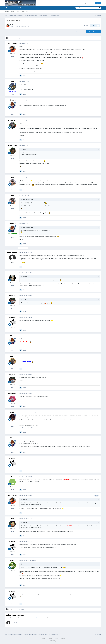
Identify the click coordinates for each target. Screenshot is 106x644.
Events (13, 11)
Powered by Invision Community (53, 642)
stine (12, 519)
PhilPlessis (12, 100)
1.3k (12, 190)
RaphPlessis (12, 393)
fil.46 (12, 177)
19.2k (12, 94)
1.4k (12, 56)
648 (12, 573)
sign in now (38, 617)
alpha (12, 412)
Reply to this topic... (18, 623)
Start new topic (80, 32)
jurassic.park (12, 120)
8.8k (12, 114)
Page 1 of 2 (21, 38)
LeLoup (12, 477)
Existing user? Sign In (87, 3)
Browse (8, 8)
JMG (12, 81)
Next (12, 38)
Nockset (12, 317)
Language (44, 639)
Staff (18, 11)
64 (12, 490)
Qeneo (12, 356)
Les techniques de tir (24, 26)
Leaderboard (21, 8)
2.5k (12, 330)
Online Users (25, 11)
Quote (24, 75)
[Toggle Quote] (22, 149)
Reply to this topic (94, 32)
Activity (14, 8)
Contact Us (57, 639)
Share (86, 26)
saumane (12, 273)
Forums (7, 11)
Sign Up (98, 3)
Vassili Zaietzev (16, 25)
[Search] (83, 8)
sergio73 (12, 296)
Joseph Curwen (12, 146)
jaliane (12, 560)
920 (12, 531)
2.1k (12, 158)
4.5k (12, 426)
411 (12, 133)
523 (12, 308)
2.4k (12, 369)
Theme (51, 639)
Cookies (63, 639)
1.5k (12, 406)
